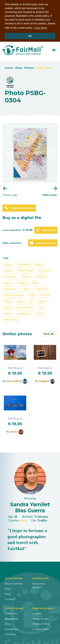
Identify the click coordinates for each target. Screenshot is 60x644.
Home (9, 67)
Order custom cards (19, 208)
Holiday (22, 282)
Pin (31, 301)
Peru (20, 301)
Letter (26, 288)
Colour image (26, 270)
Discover (44, 270)
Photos (29, 67)
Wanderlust (24, 313)
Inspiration (10, 288)
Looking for (41, 288)
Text (42, 307)
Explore (41, 276)
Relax (8, 307)
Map (33, 294)
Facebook (11, 628)
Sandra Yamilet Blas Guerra (30, 507)
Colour (8, 270)
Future (8, 282)
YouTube (10, 634)
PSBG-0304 (44, 67)
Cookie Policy (41, 628)
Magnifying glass (14, 294)
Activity (8, 264)
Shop (19, 67)
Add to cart (46, 230)
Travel (8, 313)
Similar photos (17, 333)
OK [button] (30, 36)
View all (48, 333)
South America (25, 307)
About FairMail (14, 583)
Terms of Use (40, 618)
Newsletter (12, 618)
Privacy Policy (41, 623)
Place (42, 301)
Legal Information (44, 608)
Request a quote (43, 242)
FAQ (8, 593)
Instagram (11, 613)
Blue (39, 264)
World (40, 313)
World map (11, 319)
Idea (35, 282)
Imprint (37, 613)
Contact (10, 599)
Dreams (26, 276)
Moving (45, 294)
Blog (8, 623)
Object (8, 301)
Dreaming (10, 276)
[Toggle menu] (54, 50)
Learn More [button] (41, 28)
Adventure (25, 264)
